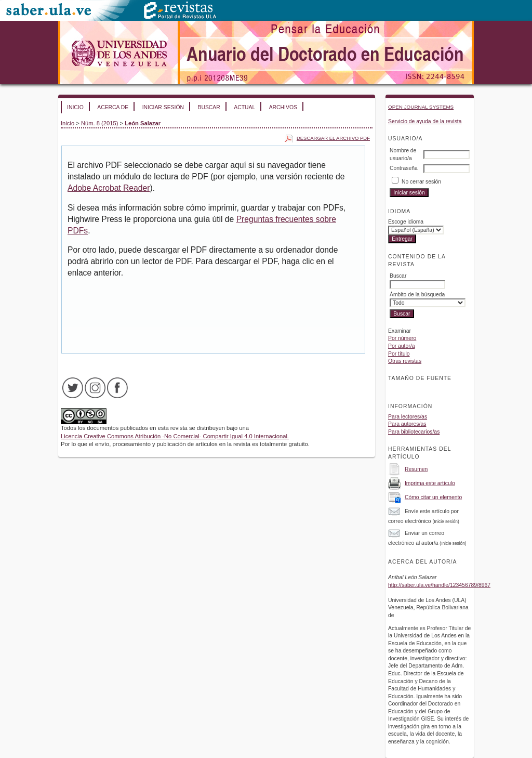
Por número (402, 338)
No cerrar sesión (421, 182)
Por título (399, 354)
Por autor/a (401, 346)
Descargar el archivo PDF (333, 138)
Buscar (209, 107)
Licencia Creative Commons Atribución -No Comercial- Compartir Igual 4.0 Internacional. (175, 436)
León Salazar (143, 123)
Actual (244, 107)
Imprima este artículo (430, 483)
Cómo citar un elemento (433, 497)
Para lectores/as (408, 417)
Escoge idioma (406, 222)
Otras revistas (405, 361)
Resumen (416, 469)
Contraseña (404, 168)
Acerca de (113, 107)
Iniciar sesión (163, 107)
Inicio (75, 107)
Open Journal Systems (421, 107)
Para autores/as (407, 424)
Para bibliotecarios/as (414, 432)
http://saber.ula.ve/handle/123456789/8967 (439, 585)
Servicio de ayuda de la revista (425, 121)
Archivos (283, 107)
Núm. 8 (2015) (100, 123)
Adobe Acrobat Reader (109, 188)
